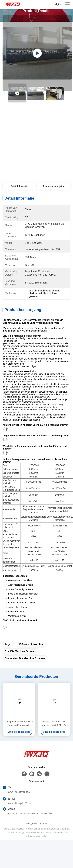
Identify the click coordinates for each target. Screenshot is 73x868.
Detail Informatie (19, 186)
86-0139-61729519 (19, 792)
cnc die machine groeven (20, 651)
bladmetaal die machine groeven (25, 658)
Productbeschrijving (54, 186)
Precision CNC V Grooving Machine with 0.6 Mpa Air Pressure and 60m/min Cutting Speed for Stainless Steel (54, 724)
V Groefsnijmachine (31, 644)
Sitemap (44, 824)
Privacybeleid (32, 824)
